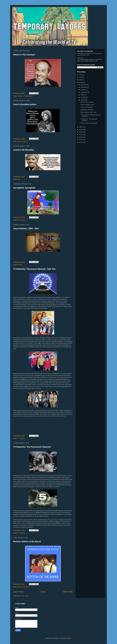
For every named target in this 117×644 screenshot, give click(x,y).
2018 (81, 132)
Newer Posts (18, 592)
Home (43, 592)
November (84, 87)
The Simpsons (22, 220)
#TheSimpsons (28, 96)
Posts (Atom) (25, 596)
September (84, 92)
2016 (81, 137)
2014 (81, 142)
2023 (81, 77)
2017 (81, 135)
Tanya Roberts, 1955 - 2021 (26, 229)
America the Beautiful (24, 150)
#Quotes (20, 96)
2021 (81, 82)
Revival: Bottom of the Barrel (27, 542)
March (83, 95)
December (84, 85)
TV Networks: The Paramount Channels (32, 447)
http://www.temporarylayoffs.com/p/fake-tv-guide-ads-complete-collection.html (89, 60)
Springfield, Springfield (24, 188)
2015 (81, 140)
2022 (81, 80)
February (84, 97)
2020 (81, 127)
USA (19, 179)
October (83, 90)
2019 (81, 129)
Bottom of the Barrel (24, 587)
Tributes (20, 265)
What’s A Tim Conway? (24, 55)
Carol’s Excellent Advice (25, 104)
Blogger (69, 638)
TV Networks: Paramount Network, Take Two (34, 269)
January (83, 100)
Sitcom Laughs (22, 141)
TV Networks (21, 438)
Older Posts (68, 592)
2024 (81, 75)
